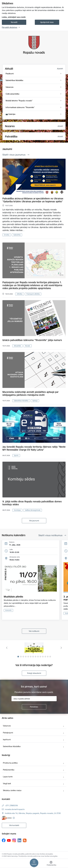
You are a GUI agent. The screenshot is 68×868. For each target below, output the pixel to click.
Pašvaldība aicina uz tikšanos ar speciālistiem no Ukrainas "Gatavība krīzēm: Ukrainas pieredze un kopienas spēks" (33, 200)
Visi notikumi (34, 631)
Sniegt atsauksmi (34, 673)
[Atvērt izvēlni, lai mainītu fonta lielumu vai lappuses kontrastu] (51, 864)
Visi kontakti (14, 825)
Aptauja (35, 401)
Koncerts (8, 610)
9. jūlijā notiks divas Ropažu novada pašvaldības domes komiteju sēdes (32, 503)
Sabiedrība (17, 235)
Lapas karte (8, 777)
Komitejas (17, 510)
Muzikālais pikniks (13, 597)
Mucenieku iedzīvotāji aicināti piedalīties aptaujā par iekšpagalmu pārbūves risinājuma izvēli (31, 393)
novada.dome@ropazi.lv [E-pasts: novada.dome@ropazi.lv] (15, 809)
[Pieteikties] (34, 707)
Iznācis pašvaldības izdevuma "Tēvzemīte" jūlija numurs (32, 340)
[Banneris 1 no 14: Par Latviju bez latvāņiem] (34, 648)
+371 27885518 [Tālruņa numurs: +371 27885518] (11, 805)
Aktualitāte (17, 346)
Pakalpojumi (8, 733)
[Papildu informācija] (14, 818)
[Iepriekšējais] (7, 648)
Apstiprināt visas (47, 22)
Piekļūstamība (9, 770)
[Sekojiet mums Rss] (25, 840)
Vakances (7, 726)
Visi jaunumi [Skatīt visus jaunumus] (34, 521)
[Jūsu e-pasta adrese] (34, 699)
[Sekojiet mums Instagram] (14, 840)
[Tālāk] (61, 648)
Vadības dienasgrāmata (33, 510)
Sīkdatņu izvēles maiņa (12, 790)
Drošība (7, 235)
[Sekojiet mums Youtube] (9, 840)
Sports (16, 455)
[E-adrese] (7, 818)
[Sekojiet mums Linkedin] (19, 840)
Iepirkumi (7, 739)
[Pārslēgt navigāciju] (34, 863)
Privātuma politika (10, 763)
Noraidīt (14, 22)
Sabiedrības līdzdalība (21, 401)
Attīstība (20, 294)
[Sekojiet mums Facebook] (4, 840)
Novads (28, 346)
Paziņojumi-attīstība (33, 294)
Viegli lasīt (7, 783)
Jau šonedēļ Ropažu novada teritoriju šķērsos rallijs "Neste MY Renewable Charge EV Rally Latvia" (34, 448)
